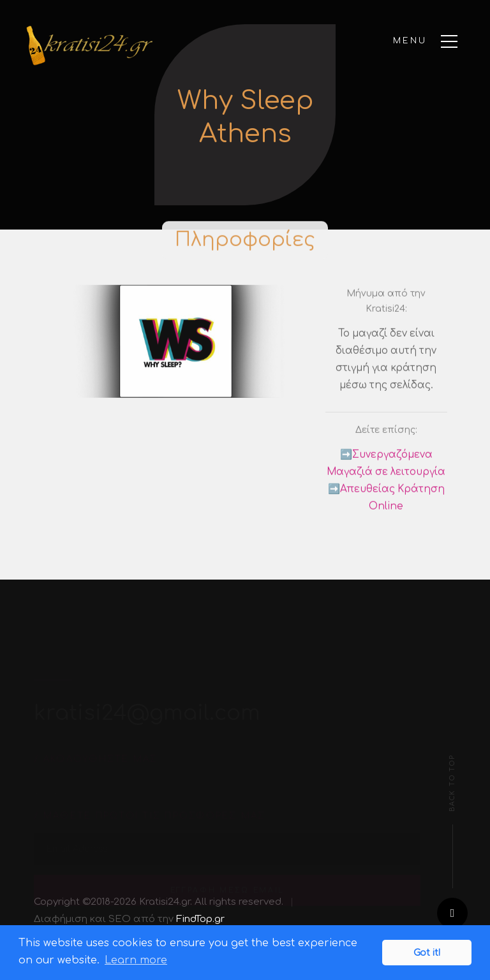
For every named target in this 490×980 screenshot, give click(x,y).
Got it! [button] (427, 953)
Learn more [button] (136, 960)
